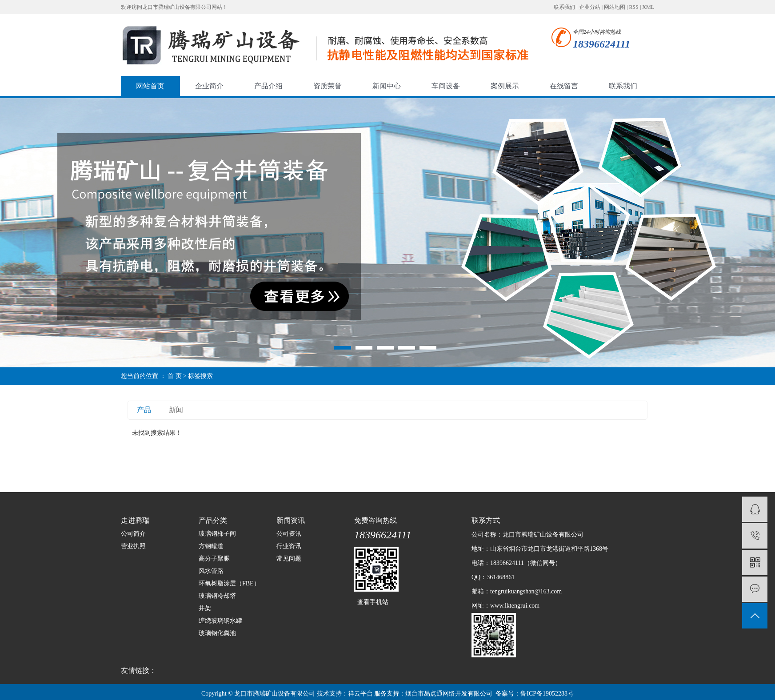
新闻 (176, 410)
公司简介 (133, 534)
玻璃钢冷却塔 (217, 596)
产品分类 (213, 520)
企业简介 (209, 86)
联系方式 (486, 520)
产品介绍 (268, 86)
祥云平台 (360, 694)
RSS (634, 7)
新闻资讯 (291, 520)
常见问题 (289, 559)
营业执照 (133, 546)
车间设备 (446, 86)
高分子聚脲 (214, 559)
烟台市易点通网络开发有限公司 (449, 694)
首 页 (175, 376)
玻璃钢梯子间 (217, 534)
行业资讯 (289, 546)
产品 (144, 410)
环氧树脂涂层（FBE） (229, 583)
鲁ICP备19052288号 (547, 694)
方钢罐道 (211, 546)
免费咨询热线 (376, 520)
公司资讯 (289, 534)
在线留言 (564, 86)
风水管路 (211, 571)
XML (648, 7)
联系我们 (564, 7)
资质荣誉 (328, 86)
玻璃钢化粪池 (217, 633)
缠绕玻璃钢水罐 (220, 621)
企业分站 (590, 7)
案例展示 (505, 86)
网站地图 (615, 7)
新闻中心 (387, 86)
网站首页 (150, 86)
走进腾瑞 (135, 520)
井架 (205, 608)
